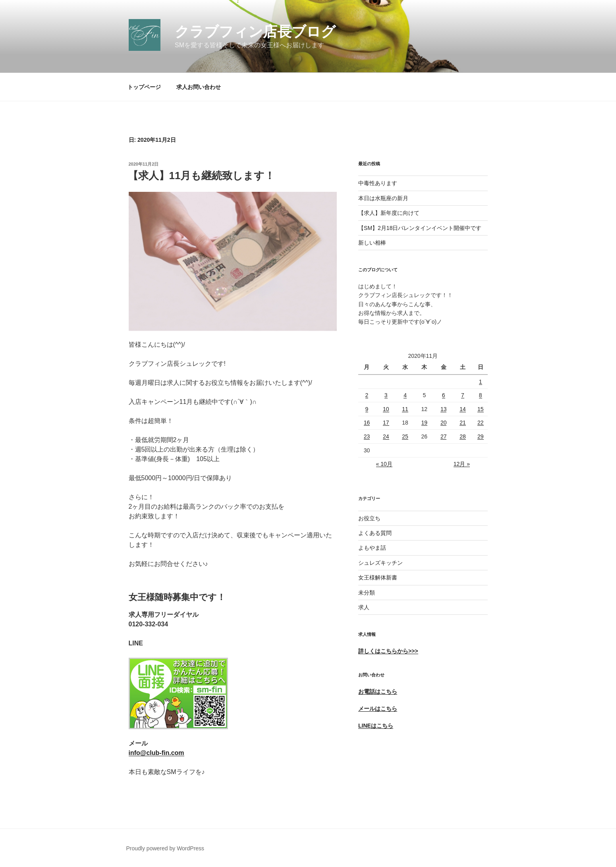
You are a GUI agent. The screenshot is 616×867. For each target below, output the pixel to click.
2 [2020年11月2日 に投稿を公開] (367, 395)
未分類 (367, 593)
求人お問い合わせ (199, 87)
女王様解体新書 (378, 577)
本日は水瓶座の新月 (383, 198)
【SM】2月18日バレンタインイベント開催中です (420, 228)
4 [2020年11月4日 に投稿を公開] (405, 395)
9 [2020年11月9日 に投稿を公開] (367, 409)
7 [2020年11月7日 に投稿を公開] (463, 395)
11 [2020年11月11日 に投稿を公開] (405, 409)
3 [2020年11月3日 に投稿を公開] (386, 395)
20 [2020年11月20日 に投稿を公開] (444, 423)
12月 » (462, 464)
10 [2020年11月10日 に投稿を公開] (386, 409)
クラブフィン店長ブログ (255, 32)
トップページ (144, 87)
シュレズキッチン (380, 563)
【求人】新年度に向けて (389, 213)
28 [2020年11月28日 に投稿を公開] (463, 436)
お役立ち (369, 518)
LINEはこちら (376, 726)
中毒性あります (378, 183)
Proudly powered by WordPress (165, 848)
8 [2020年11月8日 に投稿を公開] (481, 395)
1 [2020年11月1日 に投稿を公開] (481, 382)
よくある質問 (375, 533)
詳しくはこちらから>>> (388, 651)
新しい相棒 (372, 243)
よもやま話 (372, 548)
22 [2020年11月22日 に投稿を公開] (481, 423)
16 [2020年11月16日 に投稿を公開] (367, 423)
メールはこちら (378, 709)
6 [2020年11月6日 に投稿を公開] (444, 395)
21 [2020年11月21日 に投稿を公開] (463, 423)
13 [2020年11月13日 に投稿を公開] (444, 409)
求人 (364, 607)
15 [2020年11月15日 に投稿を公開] (481, 409)
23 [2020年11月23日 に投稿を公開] (367, 436)
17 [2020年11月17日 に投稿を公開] (386, 423)
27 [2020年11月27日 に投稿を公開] (444, 436)
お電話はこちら (378, 691)
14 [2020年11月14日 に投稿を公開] (463, 409)
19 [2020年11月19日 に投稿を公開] (425, 423)
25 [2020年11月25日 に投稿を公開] (405, 436)
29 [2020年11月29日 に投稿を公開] (481, 436)
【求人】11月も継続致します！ (202, 176)
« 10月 (384, 464)
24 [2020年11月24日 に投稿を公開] (386, 436)
